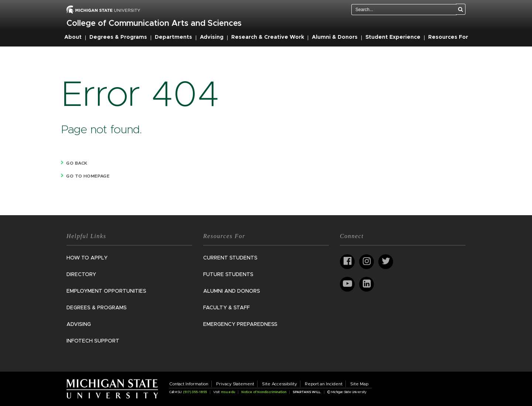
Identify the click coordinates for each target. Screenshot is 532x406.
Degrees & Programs (118, 37)
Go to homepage (88, 176)
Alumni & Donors (335, 37)
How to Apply (87, 258)
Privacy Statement (235, 384)
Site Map (359, 384)
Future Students (228, 275)
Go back (77, 163)
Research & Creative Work (268, 37)
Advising (212, 37)
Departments (173, 37)
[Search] (461, 9)
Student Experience (393, 37)
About (73, 37)
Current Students (230, 258)
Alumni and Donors (232, 291)
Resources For (448, 37)
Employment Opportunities (106, 291)
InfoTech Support (93, 341)
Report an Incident (324, 384)
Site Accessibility (279, 384)
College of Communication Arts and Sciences (154, 24)
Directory (81, 275)
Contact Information (189, 384)
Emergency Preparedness (240, 324)
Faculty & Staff (226, 308)
